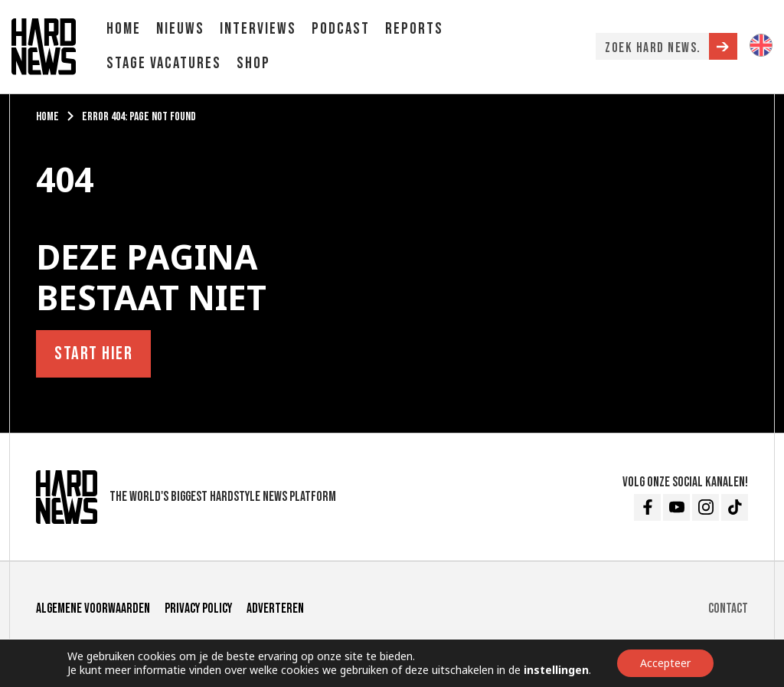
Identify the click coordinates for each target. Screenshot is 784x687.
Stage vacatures (164, 63)
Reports (414, 29)
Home (124, 29)
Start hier (93, 353)
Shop (253, 63)
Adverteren (275, 608)
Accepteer (665, 663)
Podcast (341, 29)
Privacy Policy (198, 608)
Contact (728, 608)
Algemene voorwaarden (93, 608)
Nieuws (180, 29)
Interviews (258, 29)
